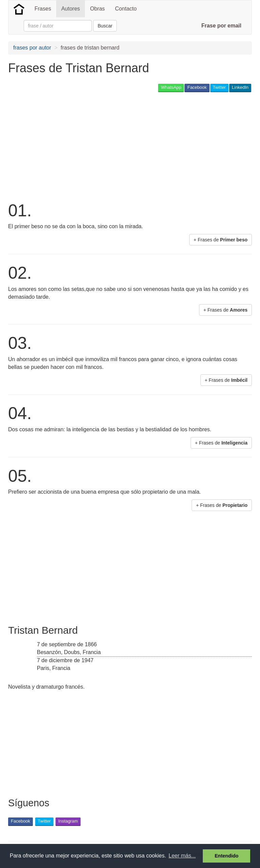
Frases (43, 9)
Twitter (219, 87)
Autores (71, 9)
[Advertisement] (87, 146)
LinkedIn (240, 87)
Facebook (197, 87)
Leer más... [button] (182, 856)
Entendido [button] (226, 856)
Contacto (126, 9)
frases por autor (32, 48)
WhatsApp (171, 87)
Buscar (105, 26)
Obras (97, 9)
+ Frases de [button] (221, 240)
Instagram (68, 821)
